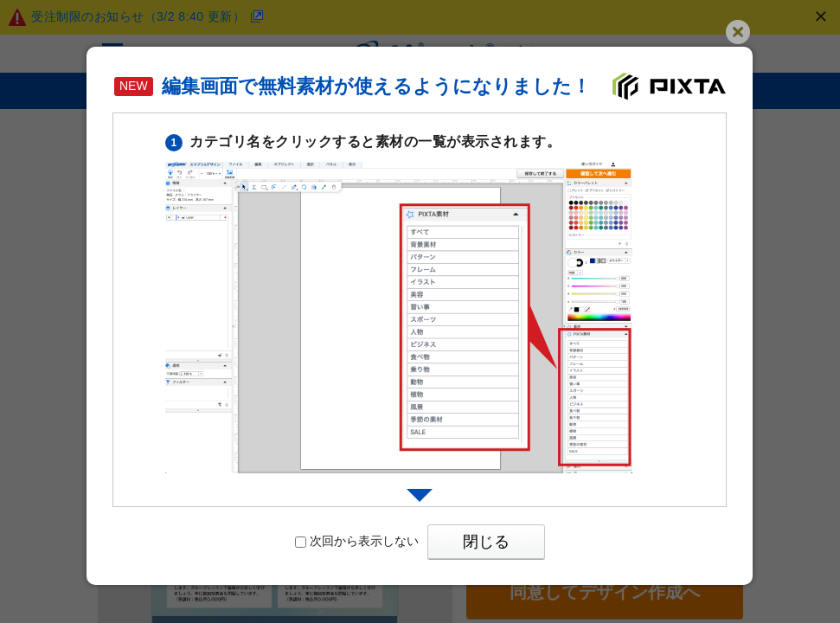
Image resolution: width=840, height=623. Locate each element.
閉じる (486, 542)
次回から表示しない (357, 541)
